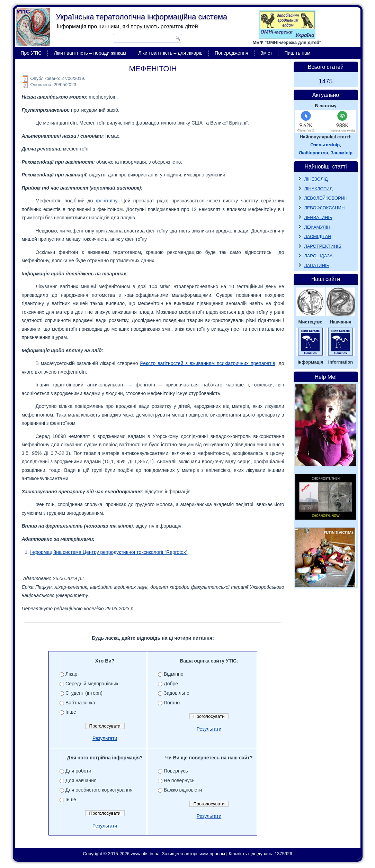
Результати (105, 738)
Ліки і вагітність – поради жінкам (90, 53)
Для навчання (81, 780)
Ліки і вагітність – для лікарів (170, 53)
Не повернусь (179, 780)
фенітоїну (106, 201)
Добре (171, 684)
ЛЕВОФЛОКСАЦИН (324, 208)
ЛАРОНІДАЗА (318, 256)
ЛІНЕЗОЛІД (316, 179)
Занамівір (342, 153)
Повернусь (176, 771)
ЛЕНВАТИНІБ (318, 217)
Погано (172, 703)
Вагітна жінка (80, 703)
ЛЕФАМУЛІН (317, 227)
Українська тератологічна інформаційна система (141, 17)
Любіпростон (313, 153)
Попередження (231, 53)
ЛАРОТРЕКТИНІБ (323, 246)
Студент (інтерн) (84, 693)
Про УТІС (31, 53)
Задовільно (177, 693)
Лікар (71, 674)
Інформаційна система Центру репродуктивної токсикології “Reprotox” (109, 552)
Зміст (266, 53)
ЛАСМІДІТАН (318, 236)
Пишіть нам (297, 53)
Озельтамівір (325, 145)
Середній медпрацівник (92, 684)
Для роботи (78, 771)
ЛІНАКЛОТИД (318, 189)
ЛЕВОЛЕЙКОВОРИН (326, 198)
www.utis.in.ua (145, 854)
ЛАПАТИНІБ (317, 266)
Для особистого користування (99, 790)
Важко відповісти (183, 790)
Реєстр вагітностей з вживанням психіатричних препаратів (207, 363)
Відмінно (174, 674)
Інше (71, 712)
